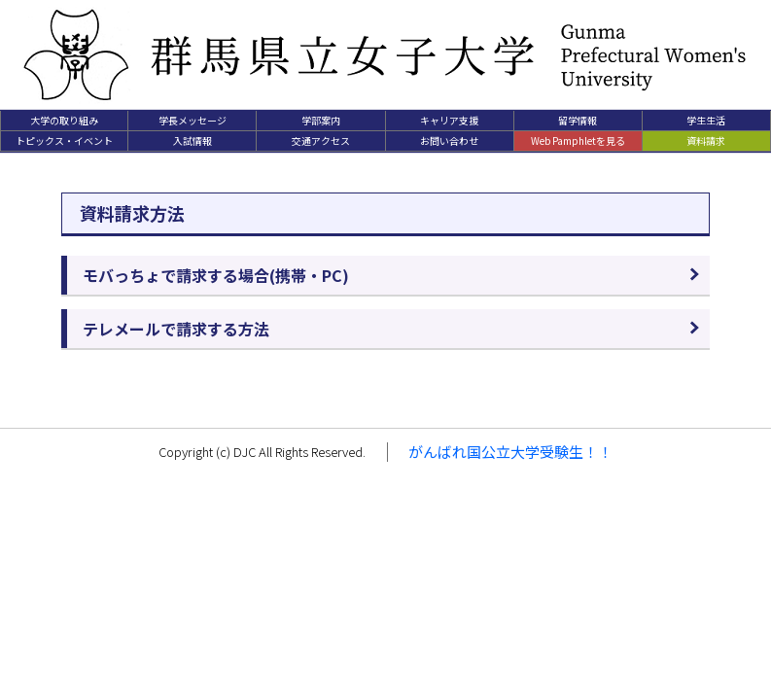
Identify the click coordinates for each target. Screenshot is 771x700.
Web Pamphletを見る (578, 140)
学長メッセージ (193, 120)
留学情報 (578, 120)
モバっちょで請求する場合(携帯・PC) (216, 275)
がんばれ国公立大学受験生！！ (510, 452)
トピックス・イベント (64, 140)
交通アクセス (321, 140)
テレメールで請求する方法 (176, 329)
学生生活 (706, 120)
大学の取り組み (64, 120)
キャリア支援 (449, 120)
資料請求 (706, 140)
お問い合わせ (449, 140)
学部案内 (321, 120)
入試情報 (193, 140)
